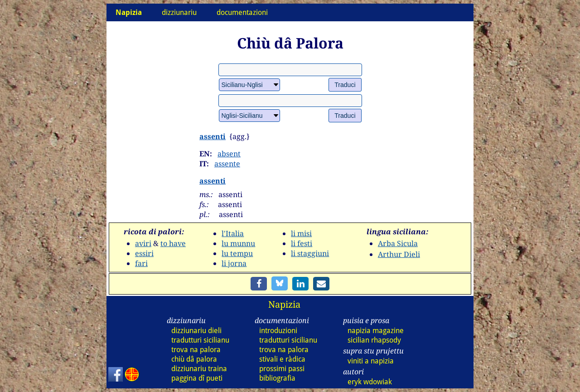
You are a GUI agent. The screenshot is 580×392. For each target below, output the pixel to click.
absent (229, 154)
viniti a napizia (371, 361)
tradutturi (200, 340)
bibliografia (277, 378)
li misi (301, 233)
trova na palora (196, 350)
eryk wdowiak (370, 382)
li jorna (234, 263)
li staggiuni (310, 253)
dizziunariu (179, 12)
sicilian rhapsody (374, 340)
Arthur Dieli (399, 254)
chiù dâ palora (194, 359)
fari (141, 263)
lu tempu (237, 253)
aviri (143, 243)
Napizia (284, 304)
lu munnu (238, 243)
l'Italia (233, 233)
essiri (144, 253)
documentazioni (242, 12)
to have (173, 243)
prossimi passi (282, 369)
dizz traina (199, 369)
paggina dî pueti (197, 378)
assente (227, 164)
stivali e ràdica (282, 359)
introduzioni (278, 331)
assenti (213, 136)
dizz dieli (196, 331)
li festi (302, 243)
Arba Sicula (398, 243)
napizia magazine (376, 331)
